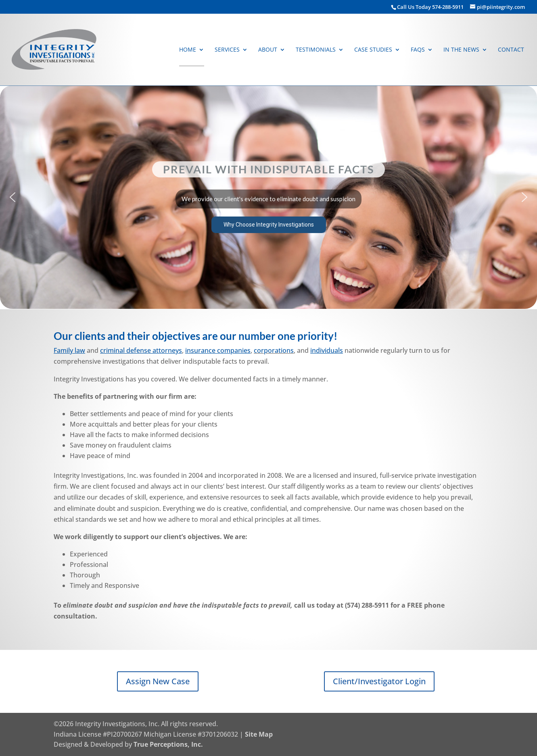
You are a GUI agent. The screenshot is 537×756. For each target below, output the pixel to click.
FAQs (418, 50)
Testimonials (316, 50)
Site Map (259, 734)
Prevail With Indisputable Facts (268, 169)
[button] (268, 197)
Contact (511, 50)
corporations (274, 350)
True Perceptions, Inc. (168, 744)
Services (227, 50)
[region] (268, 197)
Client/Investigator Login (379, 681)
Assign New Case (158, 681)
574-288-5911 (448, 7)
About (268, 50)
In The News (461, 50)
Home (188, 50)
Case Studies (373, 50)
